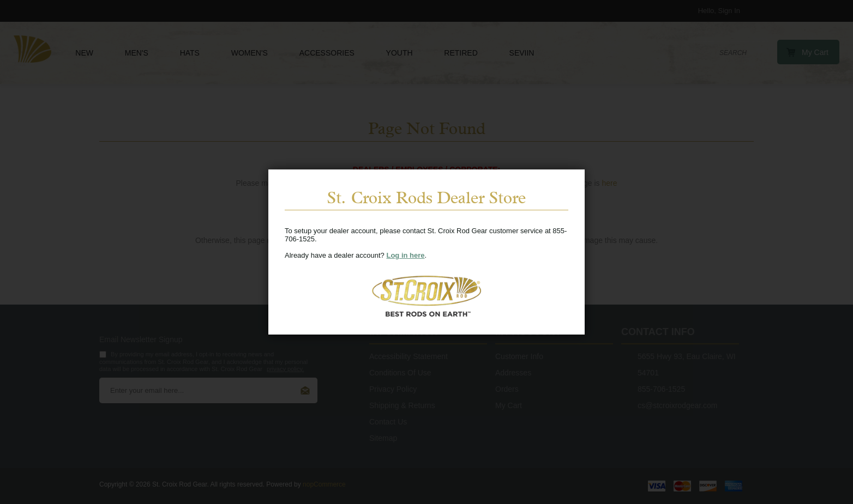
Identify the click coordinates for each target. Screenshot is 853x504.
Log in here (405, 255)
